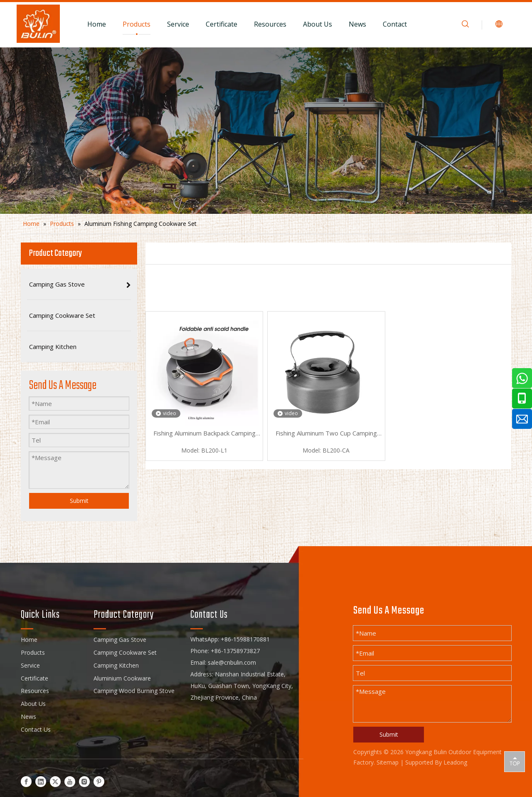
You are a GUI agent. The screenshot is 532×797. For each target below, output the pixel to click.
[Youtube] (70, 781)
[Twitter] (55, 781)
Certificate (222, 24)
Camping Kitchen (116, 665)
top (515, 761)
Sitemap (388, 762)
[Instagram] (84, 781)
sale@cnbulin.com (232, 662)
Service (178, 24)
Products (137, 24)
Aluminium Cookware (122, 678)
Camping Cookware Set (125, 652)
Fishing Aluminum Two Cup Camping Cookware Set (326, 434)
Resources (270, 24)
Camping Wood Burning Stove (134, 691)
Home (97, 24)
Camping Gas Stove (120, 640)
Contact (395, 24)
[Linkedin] (41, 781)
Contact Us (36, 729)
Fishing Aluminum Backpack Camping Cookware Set (204, 434)
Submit (79, 501)
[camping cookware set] (266, 131)
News (357, 24)
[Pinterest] (99, 781)
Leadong (455, 762)
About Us (318, 24)
